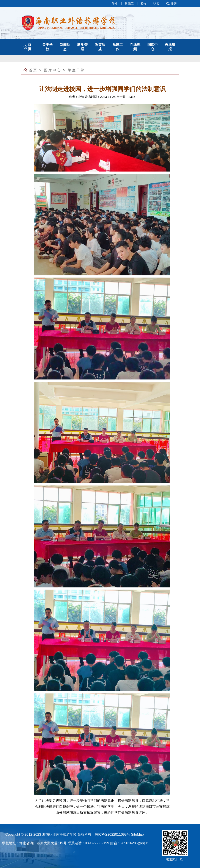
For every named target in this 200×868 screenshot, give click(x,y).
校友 (144, 4)
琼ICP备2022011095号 (112, 834)
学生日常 (76, 70)
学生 (115, 4)
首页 (33, 70)
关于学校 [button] (47, 47)
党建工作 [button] (118, 47)
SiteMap (137, 834)
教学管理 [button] (82, 47)
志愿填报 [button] (170, 47)
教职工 (129, 4)
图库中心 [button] (153, 47)
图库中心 (53, 70)
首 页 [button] (30, 47)
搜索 (174, 4)
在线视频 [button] (135, 47)
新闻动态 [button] (65, 47)
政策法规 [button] (100, 47)
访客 (156, 4)
